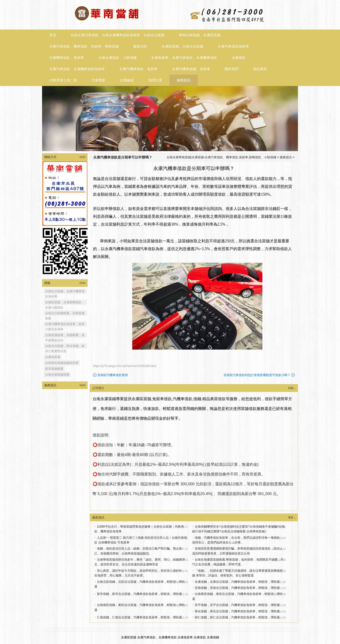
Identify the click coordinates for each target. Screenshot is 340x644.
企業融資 (127, 80)
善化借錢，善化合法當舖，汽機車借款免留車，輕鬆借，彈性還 (237, 611)
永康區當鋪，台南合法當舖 (182, 46)
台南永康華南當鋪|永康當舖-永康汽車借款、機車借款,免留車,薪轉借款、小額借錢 (221, 157)
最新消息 (140, 46)
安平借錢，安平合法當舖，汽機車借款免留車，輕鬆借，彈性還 (237, 605)
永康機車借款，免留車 (67, 58)
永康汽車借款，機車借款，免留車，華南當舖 (84, 46)
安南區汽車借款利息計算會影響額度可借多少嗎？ (257, 375)
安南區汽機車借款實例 (113, 375)
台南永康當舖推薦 (57, 375)
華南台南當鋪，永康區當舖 (200, 35)
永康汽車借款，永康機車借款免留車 (77, 69)
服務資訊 (184, 80)
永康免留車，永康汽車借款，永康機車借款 (184, 58)
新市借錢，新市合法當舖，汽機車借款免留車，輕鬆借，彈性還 (139, 594)
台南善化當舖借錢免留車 (62, 363)
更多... (292, 517)
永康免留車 (53, 357)
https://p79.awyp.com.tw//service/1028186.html (125, 366)
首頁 (53, 35)
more (83, 157)
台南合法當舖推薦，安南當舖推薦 (65, 314)
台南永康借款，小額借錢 (118, 58)
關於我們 (232, 69)
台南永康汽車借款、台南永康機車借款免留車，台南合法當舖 (118, 35)
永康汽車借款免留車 (233, 46)
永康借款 (239, 58)
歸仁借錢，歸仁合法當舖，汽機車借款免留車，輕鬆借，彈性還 (237, 617)
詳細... (292, 388)
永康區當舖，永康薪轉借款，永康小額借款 (65, 303)
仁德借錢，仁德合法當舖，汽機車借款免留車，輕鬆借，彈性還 (139, 617)
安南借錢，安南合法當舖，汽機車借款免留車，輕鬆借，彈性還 (237, 588)
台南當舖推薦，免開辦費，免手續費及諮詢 (65, 335)
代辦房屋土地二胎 (63, 80)
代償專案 (98, 80)
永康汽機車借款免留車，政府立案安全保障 (65, 324)
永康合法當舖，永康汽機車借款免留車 (65, 292)
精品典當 (260, 69)
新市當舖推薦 (54, 369)
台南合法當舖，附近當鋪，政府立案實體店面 (65, 346)
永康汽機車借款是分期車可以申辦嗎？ (123, 157)
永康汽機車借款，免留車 (138, 69)
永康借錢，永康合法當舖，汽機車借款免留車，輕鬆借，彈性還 (237, 582)
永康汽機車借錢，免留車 (191, 69)
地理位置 (155, 80)
